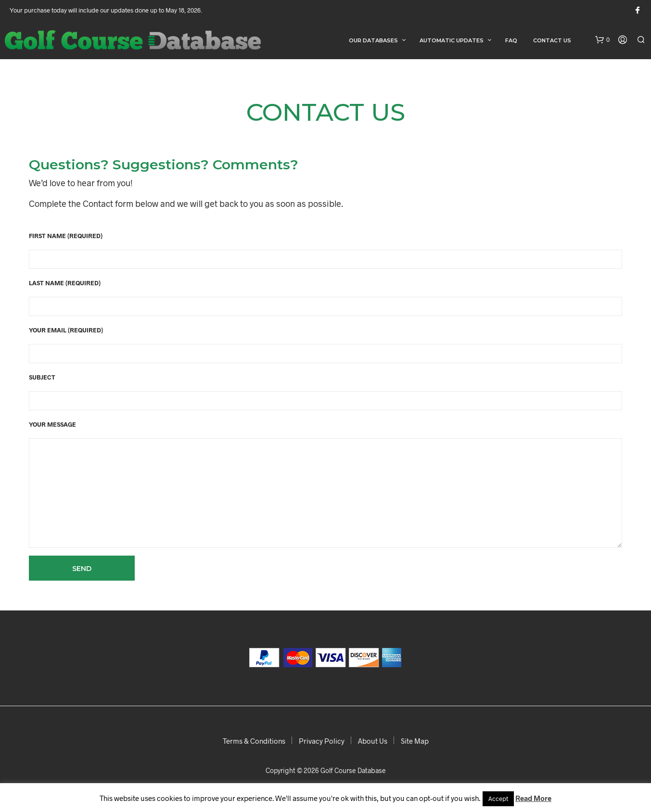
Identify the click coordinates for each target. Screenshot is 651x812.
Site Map (415, 741)
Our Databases (373, 40)
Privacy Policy (322, 741)
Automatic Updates (452, 40)
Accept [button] (498, 799)
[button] (602, 40)
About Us (373, 741)
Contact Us (552, 40)
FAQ (511, 40)
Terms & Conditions (254, 741)
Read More (533, 798)
